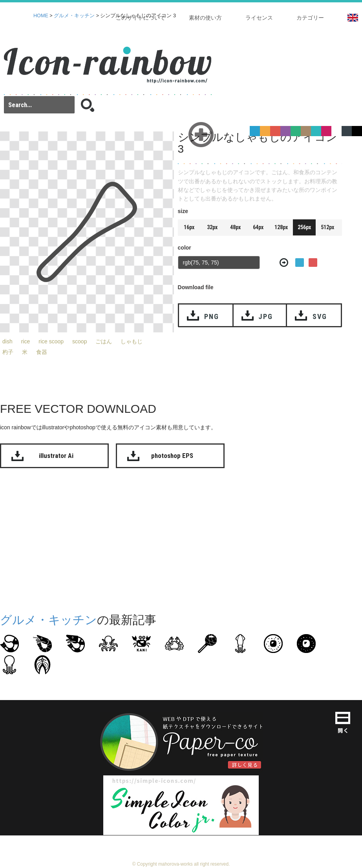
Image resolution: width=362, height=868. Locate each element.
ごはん (104, 341)
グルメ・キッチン (74, 16)
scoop (80, 341)
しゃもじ (132, 341)
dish (7, 341)
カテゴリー (310, 18)
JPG (265, 316)
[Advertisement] (150, 539)
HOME (41, 16)
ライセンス (259, 18)
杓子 (8, 352)
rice (26, 341)
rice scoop (51, 341)
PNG (211, 316)
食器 (42, 352)
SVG (320, 316)
